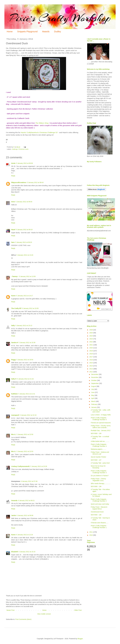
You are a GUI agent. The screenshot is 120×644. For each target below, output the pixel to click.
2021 (91, 345)
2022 (91, 342)
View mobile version (44, 614)
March (94, 401)
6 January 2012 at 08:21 (26, 501)
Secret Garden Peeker (98, 457)
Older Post (78, 610)
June (93, 392)
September (95, 383)
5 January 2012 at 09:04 (24, 202)
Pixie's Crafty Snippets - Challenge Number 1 (99, 527)
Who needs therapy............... (101, 483)
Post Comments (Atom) (23, 619)
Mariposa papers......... (98, 449)
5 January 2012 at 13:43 (25, 255)
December (95, 374)
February (94, 404)
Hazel (13, 230)
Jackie (14, 515)
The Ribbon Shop (42, 123)
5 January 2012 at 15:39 (27, 343)
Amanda (14, 501)
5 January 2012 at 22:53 (25, 451)
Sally (13, 326)
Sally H (14, 379)
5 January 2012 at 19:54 (25, 360)
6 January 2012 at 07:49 (29, 481)
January (94, 407)
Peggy (14, 360)
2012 (91, 372)
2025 (91, 333)
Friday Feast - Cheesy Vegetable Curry (98, 480)
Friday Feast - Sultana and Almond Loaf (100, 453)
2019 (91, 351)
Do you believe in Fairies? (100, 476)
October (94, 380)
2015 (91, 363)
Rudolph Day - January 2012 (101, 430)
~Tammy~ (15, 276)
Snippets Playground (27, 32)
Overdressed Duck (97, 512)
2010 (91, 535)
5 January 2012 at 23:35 (39, 466)
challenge (15, 149)
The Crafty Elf (16, 308)
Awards (46, 32)
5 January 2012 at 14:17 (25, 296)
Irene (13, 202)
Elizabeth (15, 552)
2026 (91, 330)
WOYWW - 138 (96, 433)
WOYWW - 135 (96, 515)
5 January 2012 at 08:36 (24, 163)
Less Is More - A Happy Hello (101, 415)
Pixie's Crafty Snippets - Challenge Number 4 (99, 445)
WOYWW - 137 (96, 460)
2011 (91, 532)
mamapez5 (15, 415)
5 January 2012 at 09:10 (24, 230)
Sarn (13, 242)
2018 (91, 354)
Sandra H (15, 343)
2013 (91, 369)
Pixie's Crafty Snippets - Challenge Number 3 (99, 472)
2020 (91, 348)
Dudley (57, 32)
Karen (13, 296)
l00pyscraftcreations (19, 182)
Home (10, 32)
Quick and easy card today (100, 504)
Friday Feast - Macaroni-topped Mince (99, 508)
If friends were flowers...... (100, 523)
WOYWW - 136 (96, 486)
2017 (91, 357)
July (93, 389)
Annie (13, 163)
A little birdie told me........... (100, 441)
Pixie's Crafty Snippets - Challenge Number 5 (99, 419)
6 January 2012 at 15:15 (27, 552)
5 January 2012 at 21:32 (25, 379)
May (93, 395)
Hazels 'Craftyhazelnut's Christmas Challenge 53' (40, 132)
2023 (91, 339)
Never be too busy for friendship (98, 467)
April (93, 398)
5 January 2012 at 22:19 (28, 415)
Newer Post (10, 610)
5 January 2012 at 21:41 (27, 394)
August (94, 386)
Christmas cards (23, 149)
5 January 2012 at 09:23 (24, 242)
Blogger (80, 639)
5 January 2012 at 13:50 (27, 276)
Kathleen (14, 394)
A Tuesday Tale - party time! (100, 463)
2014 (91, 366)
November (95, 377)
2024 (91, 336)
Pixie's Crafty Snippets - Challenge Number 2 (99, 500)
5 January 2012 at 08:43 (35, 182)
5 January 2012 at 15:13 (24, 326)
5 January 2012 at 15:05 (30, 308)
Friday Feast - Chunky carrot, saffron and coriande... (101, 427)
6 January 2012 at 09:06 (25, 515)
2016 (91, 360)
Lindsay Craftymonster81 (20, 466)
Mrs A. (14, 434)
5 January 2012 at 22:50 (25, 434)
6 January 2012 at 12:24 (25, 535)
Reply (13, 176)
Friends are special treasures (101, 423)
